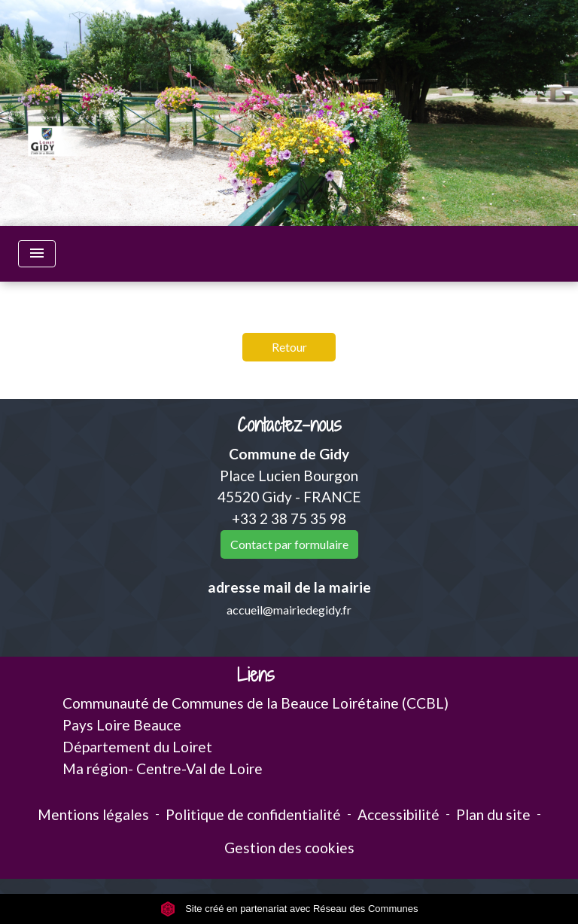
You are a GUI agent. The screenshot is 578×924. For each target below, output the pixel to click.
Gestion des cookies (289, 848)
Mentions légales (93, 814)
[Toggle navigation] (37, 254)
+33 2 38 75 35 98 (289, 518)
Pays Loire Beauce (122, 725)
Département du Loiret (137, 747)
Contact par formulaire (289, 544)
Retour (289, 347)
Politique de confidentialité (253, 814)
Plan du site (493, 814)
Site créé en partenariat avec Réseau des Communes (289, 909)
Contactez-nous (289, 425)
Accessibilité (399, 814)
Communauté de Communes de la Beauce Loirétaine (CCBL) (256, 703)
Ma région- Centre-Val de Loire (163, 768)
